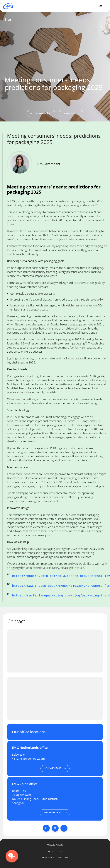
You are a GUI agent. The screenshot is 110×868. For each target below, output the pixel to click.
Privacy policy (55, 845)
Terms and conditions (55, 857)
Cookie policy (55, 851)
